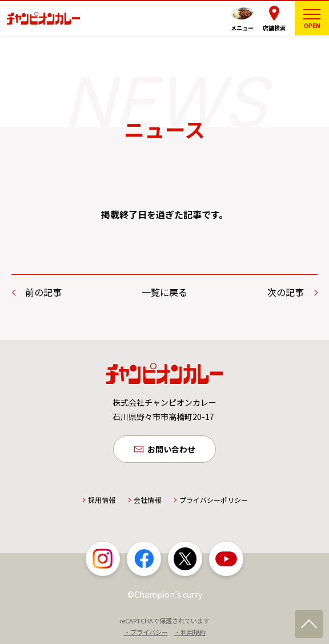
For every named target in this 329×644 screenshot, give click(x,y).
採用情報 (102, 500)
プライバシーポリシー (214, 500)
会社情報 (147, 500)
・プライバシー (146, 632)
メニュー (242, 28)
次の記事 (286, 292)
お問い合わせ (171, 449)
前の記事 (43, 292)
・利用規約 (190, 632)
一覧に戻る (164, 292)
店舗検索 (274, 28)
